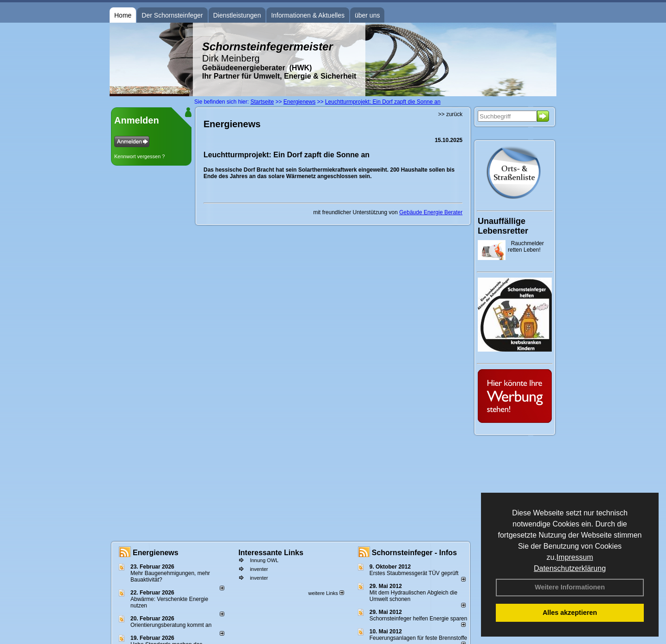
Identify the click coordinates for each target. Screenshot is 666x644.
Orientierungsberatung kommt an (171, 625)
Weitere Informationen (570, 587)
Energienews (156, 553)
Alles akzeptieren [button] (570, 613)
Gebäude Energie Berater (431, 212)
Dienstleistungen (237, 15)
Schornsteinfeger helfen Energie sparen (418, 619)
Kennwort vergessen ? (139, 156)
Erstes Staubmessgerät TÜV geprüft (414, 573)
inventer (259, 569)
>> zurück (450, 114)
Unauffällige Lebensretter (503, 226)
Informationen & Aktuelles (308, 15)
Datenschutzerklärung (570, 568)
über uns (367, 15)
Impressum (575, 557)
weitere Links (326, 593)
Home (123, 15)
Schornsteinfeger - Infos (414, 553)
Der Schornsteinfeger (172, 15)
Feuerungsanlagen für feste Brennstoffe (418, 638)
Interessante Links (271, 553)
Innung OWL (264, 560)
